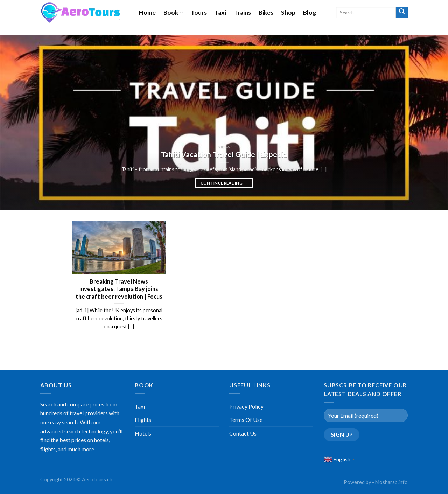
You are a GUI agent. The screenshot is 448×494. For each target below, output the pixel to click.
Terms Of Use (246, 420)
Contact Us (243, 433)
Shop (288, 12)
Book (173, 12)
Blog (310, 12)
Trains (242, 12)
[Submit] (402, 13)
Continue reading (224, 183)
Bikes (266, 12)
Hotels (143, 433)
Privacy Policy (246, 406)
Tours (199, 12)
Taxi (220, 12)
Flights (143, 420)
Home (147, 12)
